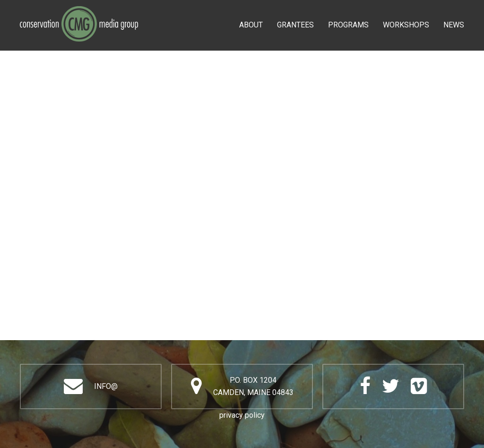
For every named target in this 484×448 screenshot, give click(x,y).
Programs (348, 25)
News (454, 25)
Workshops (406, 25)
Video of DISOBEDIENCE (242, 223)
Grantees (295, 25)
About (251, 25)
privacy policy (242, 415)
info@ (106, 386)
